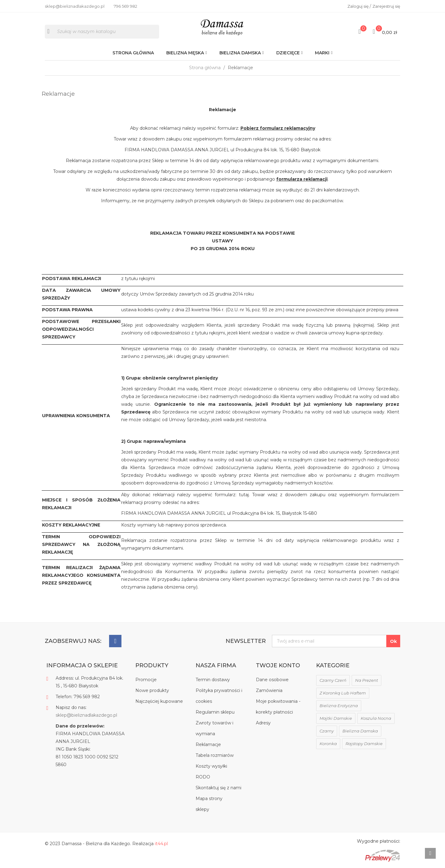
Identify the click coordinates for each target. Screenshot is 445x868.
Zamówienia (269, 690)
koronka (328, 744)
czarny (327, 731)
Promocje (146, 680)
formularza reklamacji (302, 179)
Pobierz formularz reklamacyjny (278, 128)
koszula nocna (376, 718)
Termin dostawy (213, 680)
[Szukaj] (102, 32)
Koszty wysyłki (211, 766)
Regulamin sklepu (215, 712)
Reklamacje (208, 744)
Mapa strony (209, 799)
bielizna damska (360, 731)
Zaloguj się (358, 6)
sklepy (202, 809)
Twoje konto (278, 665)
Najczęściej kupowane (159, 701)
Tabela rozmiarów (215, 755)
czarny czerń (333, 680)
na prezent (367, 680)
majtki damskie (336, 718)
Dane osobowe (272, 680)
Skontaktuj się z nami (218, 788)
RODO (203, 777)
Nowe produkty (152, 690)
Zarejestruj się (386, 6)
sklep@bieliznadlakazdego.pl (86, 715)
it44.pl (161, 844)
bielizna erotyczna (339, 706)
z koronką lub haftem (343, 693)
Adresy (263, 723)
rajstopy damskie (364, 744)
